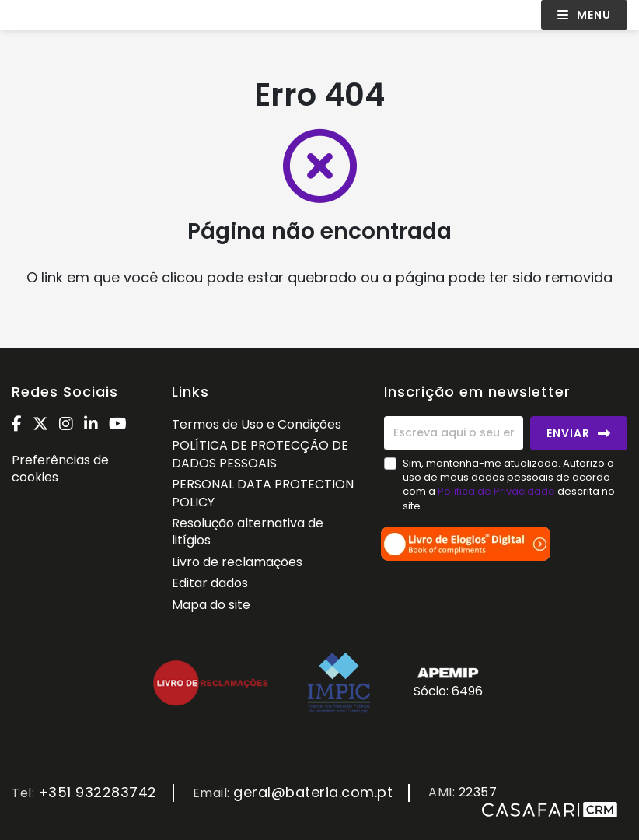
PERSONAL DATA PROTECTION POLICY (263, 493)
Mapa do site (211, 605)
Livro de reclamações (237, 562)
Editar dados (210, 583)
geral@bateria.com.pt (313, 793)
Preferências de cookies (60, 469)
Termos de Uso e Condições (257, 424)
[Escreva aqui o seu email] (454, 433)
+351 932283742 (98, 793)
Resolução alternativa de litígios (248, 532)
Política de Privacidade (498, 491)
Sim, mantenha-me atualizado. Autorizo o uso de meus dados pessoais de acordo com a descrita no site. (509, 485)
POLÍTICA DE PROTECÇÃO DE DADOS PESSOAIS (260, 454)
